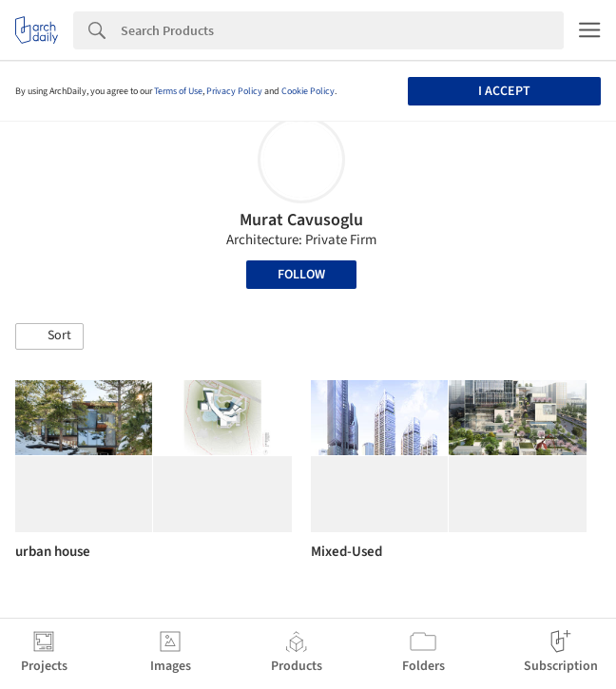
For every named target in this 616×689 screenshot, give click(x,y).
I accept (504, 91)
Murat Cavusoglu (301, 220)
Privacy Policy (234, 91)
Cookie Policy (308, 91)
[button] (49, 336)
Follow (301, 275)
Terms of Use (178, 91)
